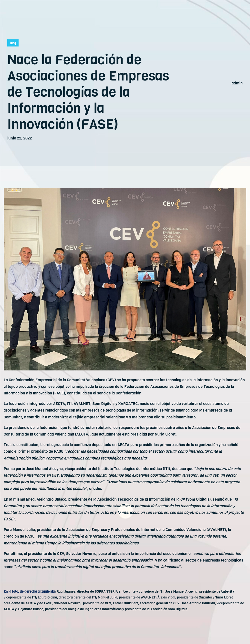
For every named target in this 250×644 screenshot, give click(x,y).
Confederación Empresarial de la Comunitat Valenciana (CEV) (62, 380)
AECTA (59, 404)
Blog (13, 43)
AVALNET (82, 404)
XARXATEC (128, 404)
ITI (69, 404)
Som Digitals (104, 404)
